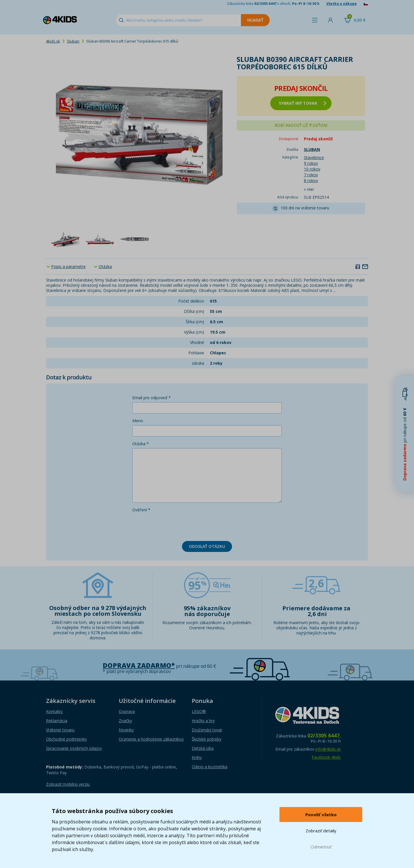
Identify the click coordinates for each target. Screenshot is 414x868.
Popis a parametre (68, 266)
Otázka (105, 266)
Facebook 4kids (326, 757)
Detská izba (203, 748)
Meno (138, 421)
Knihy (197, 757)
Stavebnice (314, 157)
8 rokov (311, 180)
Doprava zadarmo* (139, 665)
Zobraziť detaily (321, 831)
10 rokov (312, 169)
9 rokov (311, 163)
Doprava (127, 711)
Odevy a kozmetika (210, 767)
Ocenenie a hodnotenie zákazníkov (151, 739)
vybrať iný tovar (303, 103)
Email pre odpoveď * (152, 398)
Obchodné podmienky (66, 739)
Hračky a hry (203, 721)
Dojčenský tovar (207, 730)
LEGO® (199, 711)
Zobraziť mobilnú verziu (68, 784)
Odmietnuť (321, 847)
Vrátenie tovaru (60, 730)
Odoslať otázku (207, 546)
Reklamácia (57, 721)
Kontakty (54, 711)
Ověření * (141, 510)
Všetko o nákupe (342, 4)
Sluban (73, 41)
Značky (125, 721)
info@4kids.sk (328, 749)
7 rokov (311, 175)
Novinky (126, 730)
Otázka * (141, 444)
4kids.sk (53, 41)
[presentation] (176, 525)
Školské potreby (207, 739)
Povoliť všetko (321, 815)
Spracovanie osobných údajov (74, 748)
